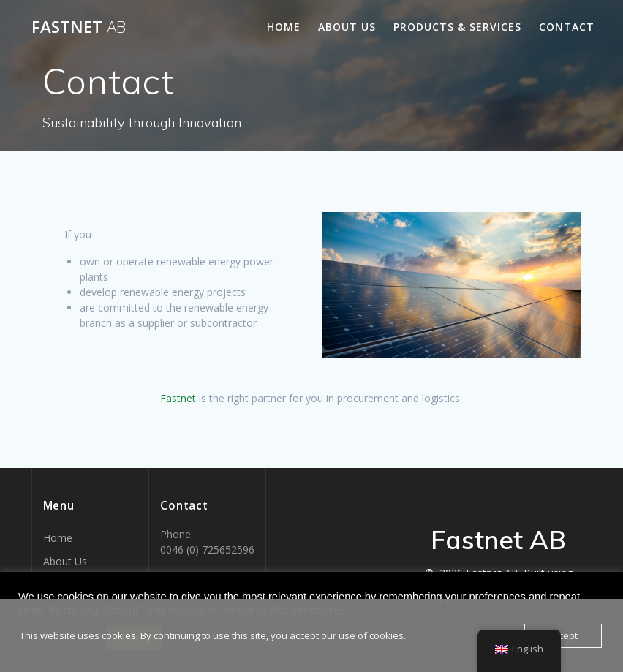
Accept (563, 635)
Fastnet (79, 27)
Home (284, 27)
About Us (347, 27)
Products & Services (457, 27)
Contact (567, 27)
